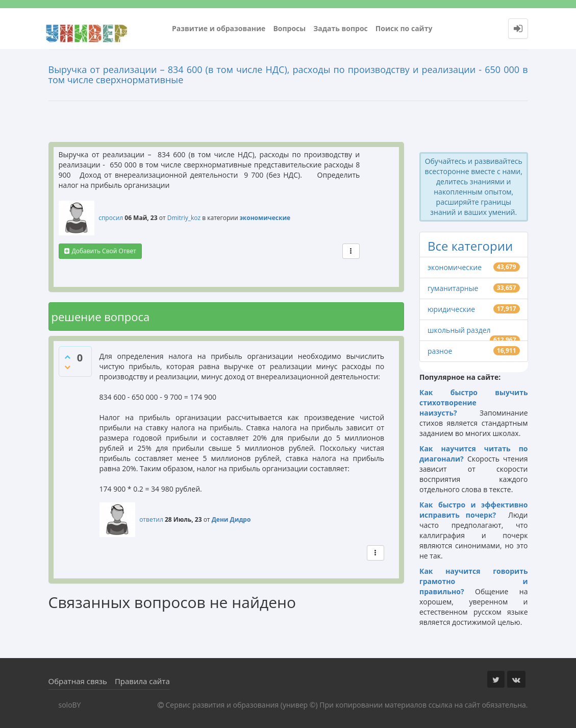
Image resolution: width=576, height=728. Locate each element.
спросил (111, 218)
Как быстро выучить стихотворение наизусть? (474, 403)
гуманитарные (453, 288)
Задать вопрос (341, 28)
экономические (265, 218)
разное (440, 351)
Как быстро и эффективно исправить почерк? (474, 510)
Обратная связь (78, 681)
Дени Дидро (231, 519)
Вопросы (289, 28)
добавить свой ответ (104, 251)
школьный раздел (459, 330)
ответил (151, 519)
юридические (451, 309)
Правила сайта (142, 681)
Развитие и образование (219, 28)
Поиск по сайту (404, 28)
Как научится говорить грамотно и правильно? (474, 581)
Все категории (470, 246)
